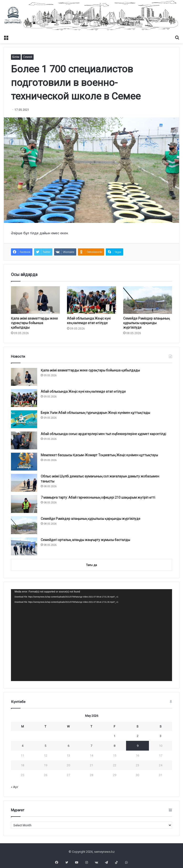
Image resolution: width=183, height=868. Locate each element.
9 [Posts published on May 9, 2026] (138, 746)
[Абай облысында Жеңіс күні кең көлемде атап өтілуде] (91, 300)
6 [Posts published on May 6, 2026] (69, 746)
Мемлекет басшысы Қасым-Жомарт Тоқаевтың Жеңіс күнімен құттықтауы (99, 455)
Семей (28, 57)
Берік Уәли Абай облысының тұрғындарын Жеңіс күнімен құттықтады (95, 413)
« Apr (15, 787)
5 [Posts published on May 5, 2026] (45, 746)
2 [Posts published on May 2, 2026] (138, 736)
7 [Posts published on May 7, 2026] (91, 746)
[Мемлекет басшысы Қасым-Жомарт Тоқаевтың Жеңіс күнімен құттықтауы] (24, 462)
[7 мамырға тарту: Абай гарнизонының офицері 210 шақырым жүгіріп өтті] (24, 504)
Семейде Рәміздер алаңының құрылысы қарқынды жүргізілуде (146, 323)
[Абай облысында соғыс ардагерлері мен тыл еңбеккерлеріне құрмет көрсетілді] (24, 440)
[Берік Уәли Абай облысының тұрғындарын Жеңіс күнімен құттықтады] (24, 419)
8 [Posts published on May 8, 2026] (114, 746)
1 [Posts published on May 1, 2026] (114, 736)
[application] (91, 635)
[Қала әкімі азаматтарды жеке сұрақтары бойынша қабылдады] (35, 300)
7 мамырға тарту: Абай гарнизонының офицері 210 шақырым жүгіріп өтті (98, 497)
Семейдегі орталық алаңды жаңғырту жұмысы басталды (85, 540)
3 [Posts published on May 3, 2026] (160, 736)
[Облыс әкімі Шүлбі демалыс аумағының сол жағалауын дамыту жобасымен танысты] (24, 483)
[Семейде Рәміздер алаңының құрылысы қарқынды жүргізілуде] (148, 300)
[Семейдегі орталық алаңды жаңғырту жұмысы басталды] (24, 546)
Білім (16, 57)
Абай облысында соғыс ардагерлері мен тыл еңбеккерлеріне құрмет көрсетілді (103, 434)
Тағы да (91, 565)
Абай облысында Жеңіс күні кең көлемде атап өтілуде (83, 391)
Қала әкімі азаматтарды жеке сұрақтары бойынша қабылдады (34, 323)
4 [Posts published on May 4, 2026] (23, 746)
